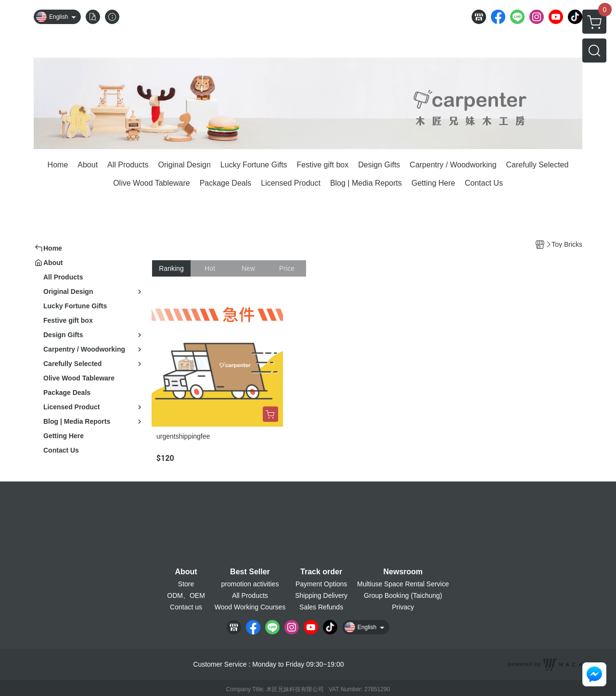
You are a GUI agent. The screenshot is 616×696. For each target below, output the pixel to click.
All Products (250, 595)
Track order (321, 572)
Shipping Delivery (321, 595)
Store (186, 584)
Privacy (403, 607)
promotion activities (250, 584)
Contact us (186, 607)
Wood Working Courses (250, 607)
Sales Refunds (321, 607)
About (186, 572)
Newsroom (403, 572)
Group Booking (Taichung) (403, 595)
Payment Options (321, 584)
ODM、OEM (186, 595)
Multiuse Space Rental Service (403, 584)
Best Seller (250, 572)
